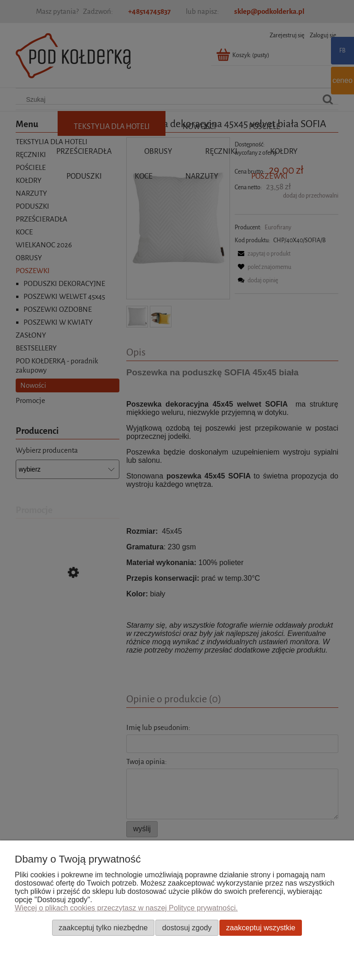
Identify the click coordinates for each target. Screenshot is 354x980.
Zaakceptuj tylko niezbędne (103, 927)
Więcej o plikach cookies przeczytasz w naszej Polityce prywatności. (126, 908)
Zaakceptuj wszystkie (261, 927)
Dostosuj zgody (187, 927)
